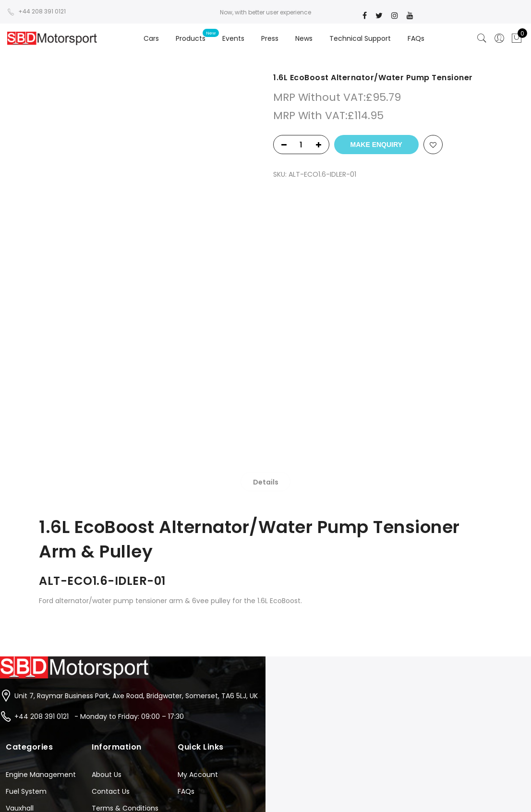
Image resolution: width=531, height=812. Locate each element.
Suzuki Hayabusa (34, 645)
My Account (198, 578)
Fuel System (26, 594)
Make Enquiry (376, 145)
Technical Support (360, 38)
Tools (15, 662)
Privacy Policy (114, 645)
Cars (151, 38)
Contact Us (111, 594)
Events (233, 38)
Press (270, 38)
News (304, 38)
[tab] (266, 250)
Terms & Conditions (125, 611)
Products (191, 38)
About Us (107, 578)
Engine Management (41, 578)
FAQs (416, 38)
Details (266, 250)
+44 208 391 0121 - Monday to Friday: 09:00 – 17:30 (99, 520)
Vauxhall (20, 611)
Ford (13, 628)
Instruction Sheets (122, 628)
